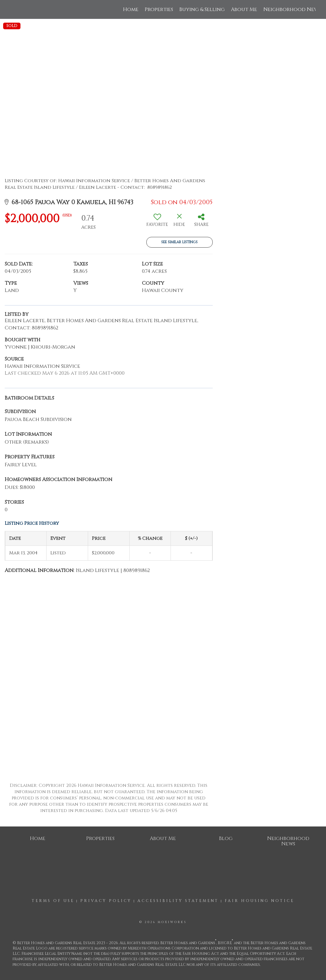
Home (131, 9)
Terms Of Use (53, 901)
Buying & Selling (202, 9)
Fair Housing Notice (259, 901)
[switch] (157, 222)
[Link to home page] (14, 9)
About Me (244, 9)
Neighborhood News (292, 9)
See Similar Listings (179, 242)
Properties (159, 9)
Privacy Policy (106, 901)
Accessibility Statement (178, 901)
